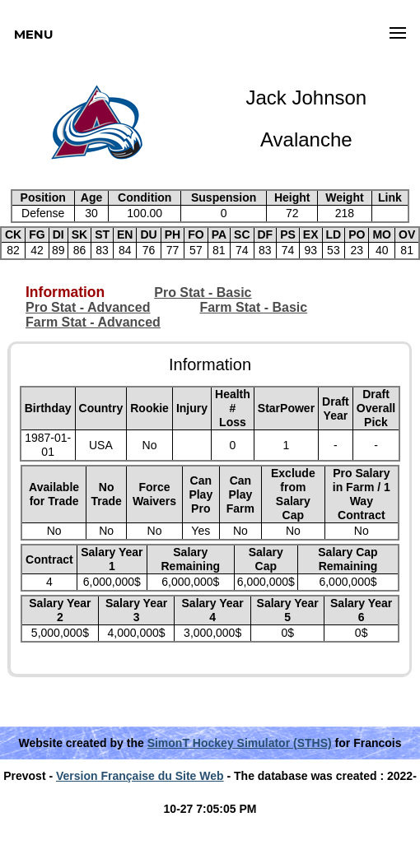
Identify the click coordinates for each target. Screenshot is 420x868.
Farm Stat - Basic (253, 307)
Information (65, 292)
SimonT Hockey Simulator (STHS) (240, 743)
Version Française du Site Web (140, 776)
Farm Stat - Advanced (93, 322)
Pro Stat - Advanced (88, 307)
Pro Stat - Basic (203, 292)
